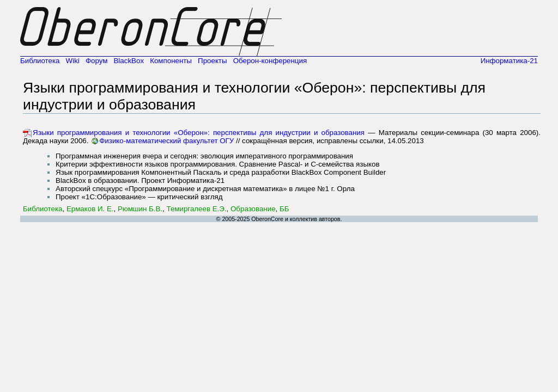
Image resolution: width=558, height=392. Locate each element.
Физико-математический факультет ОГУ (166, 141)
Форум (97, 61)
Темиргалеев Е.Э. (197, 209)
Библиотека (40, 61)
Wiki (73, 61)
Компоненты (171, 61)
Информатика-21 (509, 61)
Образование (253, 209)
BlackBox (129, 61)
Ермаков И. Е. (90, 209)
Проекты (212, 61)
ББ (284, 209)
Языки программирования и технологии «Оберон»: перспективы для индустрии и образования (199, 133)
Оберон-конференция (270, 61)
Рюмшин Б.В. (140, 209)
